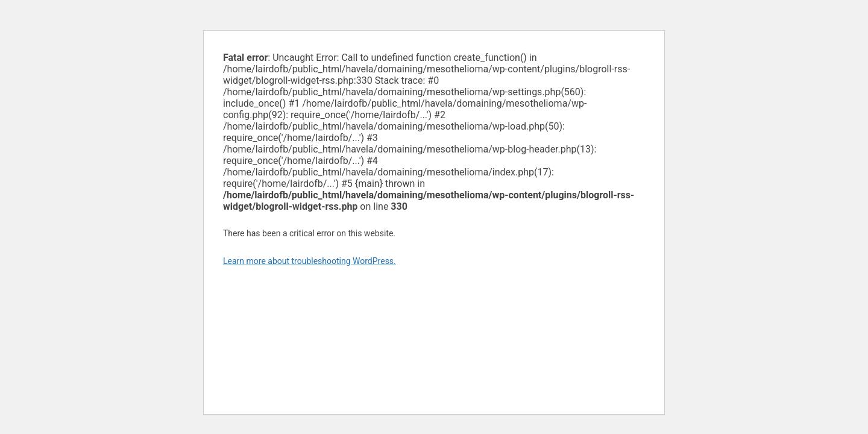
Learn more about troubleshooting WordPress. (310, 261)
